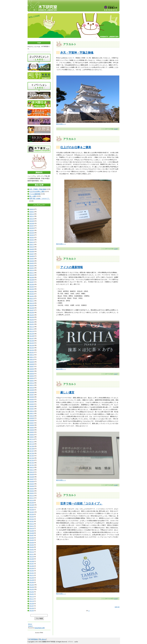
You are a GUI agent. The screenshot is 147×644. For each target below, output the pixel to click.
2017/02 (32, 463)
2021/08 (32, 336)
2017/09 (32, 446)
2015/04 (32, 514)
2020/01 (32, 381)
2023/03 (32, 291)
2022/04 (32, 317)
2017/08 (32, 449)
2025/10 (32, 219)
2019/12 (32, 383)
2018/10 (32, 416)
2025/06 (32, 228)
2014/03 (32, 545)
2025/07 (32, 226)
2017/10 (32, 444)
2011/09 (32, 603)
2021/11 (32, 329)
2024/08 (32, 251)
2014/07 (32, 535)
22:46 (116, 485)
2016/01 (32, 493)
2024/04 (32, 261)
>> (89, 611)
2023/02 (32, 294)
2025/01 (32, 240)
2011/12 (32, 596)
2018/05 (32, 428)
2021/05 (32, 343)
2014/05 (32, 540)
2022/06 (32, 312)
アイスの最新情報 (35, 194)
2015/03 (32, 517)
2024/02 (32, 266)
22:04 (116, 249)
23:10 (116, 599)
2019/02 (32, 406)
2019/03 (32, 404)
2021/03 (32, 348)
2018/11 (32, 413)
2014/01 (32, 550)
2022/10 (32, 303)
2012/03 (32, 589)
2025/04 (32, 233)
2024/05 (32, 258)
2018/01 (32, 437)
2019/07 (32, 395)
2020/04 (32, 374)
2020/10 (32, 359)
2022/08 (32, 308)
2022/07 (32, 310)
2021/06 (32, 341)
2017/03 (32, 460)
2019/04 (32, 402)
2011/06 (32, 608)
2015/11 (32, 498)
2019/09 (32, 390)
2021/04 (32, 345)
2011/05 (32, 611)
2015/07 (32, 507)
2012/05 (32, 585)
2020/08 (32, 364)
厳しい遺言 (33, 196)
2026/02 (32, 209)
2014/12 (32, 524)
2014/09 (32, 531)
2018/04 (32, 430)
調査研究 (39, 173)
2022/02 (32, 322)
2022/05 (32, 315)
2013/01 (32, 573)
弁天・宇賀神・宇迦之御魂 (38, 189)
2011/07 (32, 606)
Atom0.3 (30, 626)
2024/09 (32, 249)
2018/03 (32, 432)
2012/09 (32, 578)
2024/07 (32, 254)
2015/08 (32, 505)
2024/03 (32, 263)
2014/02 (32, 547)
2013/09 (32, 559)
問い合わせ (43, 639)
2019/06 (32, 397)
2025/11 (32, 216)
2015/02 (32, 519)
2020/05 (32, 371)
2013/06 (32, 566)
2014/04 (32, 542)
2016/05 (32, 484)
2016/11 (32, 470)
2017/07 (32, 451)
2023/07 (32, 282)
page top (117, 607)
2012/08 (32, 580)
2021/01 (32, 352)
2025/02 (32, 237)
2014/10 (32, 528)
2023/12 (32, 270)
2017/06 (32, 453)
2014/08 (32, 533)
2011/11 (31, 599)
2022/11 (32, 301)
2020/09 (32, 362)
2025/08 (32, 223)
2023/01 (32, 296)
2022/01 (32, 324)
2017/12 (32, 439)
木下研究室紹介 (33, 639)
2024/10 (32, 247)
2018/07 (32, 423)
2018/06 (32, 425)
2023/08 (32, 280)
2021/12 (32, 327)
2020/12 (32, 355)
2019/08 (32, 392)
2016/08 (32, 477)
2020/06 (32, 369)
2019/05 (32, 399)
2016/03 (32, 489)
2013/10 (32, 557)
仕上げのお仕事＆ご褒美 (37, 191)
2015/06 (32, 510)
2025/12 (32, 214)
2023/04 (32, 289)
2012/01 (32, 594)
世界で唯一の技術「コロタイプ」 (40, 199)
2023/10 (32, 275)
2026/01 (32, 212)
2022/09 (32, 305)
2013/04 (32, 568)
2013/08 (32, 561)
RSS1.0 (30, 624)
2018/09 (32, 418)
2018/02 (32, 435)
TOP (39, 43)
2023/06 (32, 284)
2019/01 (32, 409)
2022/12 (32, 298)
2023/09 (32, 277)
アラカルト (70, 44)
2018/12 (32, 411)
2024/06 (32, 256)
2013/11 (32, 554)
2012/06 (32, 582)
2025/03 (32, 235)
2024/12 (32, 242)
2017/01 (32, 465)
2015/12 (32, 496)
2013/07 (32, 564)
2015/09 (32, 503)
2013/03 (32, 571)
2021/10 (32, 331)
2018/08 (32, 420)
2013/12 (32, 552)
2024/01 (32, 268)
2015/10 (32, 500)
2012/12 (32, 575)
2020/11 (32, 357)
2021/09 (32, 334)
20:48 (116, 129)
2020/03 (32, 376)
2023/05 (32, 287)
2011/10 (32, 601)
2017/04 (32, 458)
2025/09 (32, 221)
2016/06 (32, 481)
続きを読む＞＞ (61, 124)
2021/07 (32, 338)
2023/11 (32, 273)
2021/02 (32, 350)
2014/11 (32, 526)
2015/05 (32, 512)
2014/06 (32, 538)
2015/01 (32, 521)
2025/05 (32, 230)
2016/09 (32, 474)
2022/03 (32, 320)
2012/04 (32, 587)
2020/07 (32, 366)
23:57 (116, 374)
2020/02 (32, 378)
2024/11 (32, 244)
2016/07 (32, 479)
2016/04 (32, 486)
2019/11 (32, 385)
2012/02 (32, 592)
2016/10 (32, 472)
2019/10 (32, 388)
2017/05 (32, 456)
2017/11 (32, 442)
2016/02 (32, 491)
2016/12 (32, 467)
